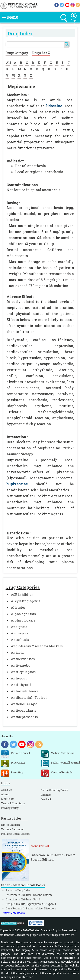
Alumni (6, 794)
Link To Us (8, 799)
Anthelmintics (23, 659)
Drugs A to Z (41, 53)
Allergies (18, 607)
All (8, 63)
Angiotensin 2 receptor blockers (37, 646)
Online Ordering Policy (54, 790)
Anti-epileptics (23, 672)
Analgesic (19, 627)
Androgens (20, 633)
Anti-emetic (20, 665)
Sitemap (46, 795)
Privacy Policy (10, 808)
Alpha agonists (23, 614)
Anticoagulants (24, 710)
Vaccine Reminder (12, 829)
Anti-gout (19, 678)
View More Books (14, 913)
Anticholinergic (24, 704)
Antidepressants (24, 717)
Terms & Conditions (13, 803)
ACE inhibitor (22, 594)
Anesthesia (20, 640)
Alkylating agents (26, 601)
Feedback (46, 799)
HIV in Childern (10, 825)
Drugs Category (17, 53)
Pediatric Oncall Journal (16, 834)
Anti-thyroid (21, 685)
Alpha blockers (23, 620)
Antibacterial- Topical (29, 697)
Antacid (17, 652)
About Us (7, 790)
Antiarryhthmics (25, 691)
